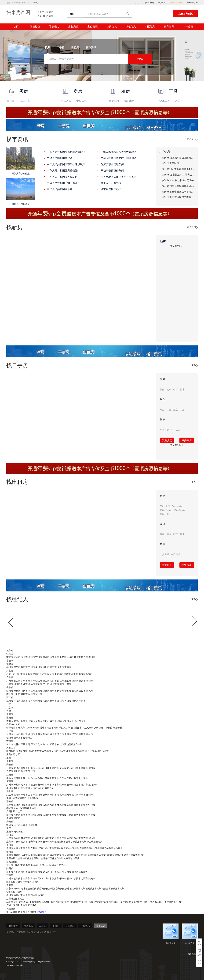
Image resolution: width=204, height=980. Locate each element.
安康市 (68, 872)
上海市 (10, 761)
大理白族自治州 (14, 858)
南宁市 (10, 815)
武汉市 (10, 795)
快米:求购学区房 (170, 163)
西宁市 (10, 889)
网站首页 (136, 3)
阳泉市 (24, 721)
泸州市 (34, 838)
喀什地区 (150, 902)
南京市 (10, 657)
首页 (16, 27)
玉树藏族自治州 (93, 889)
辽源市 (32, 744)
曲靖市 (17, 855)
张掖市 (55, 879)
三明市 (32, 667)
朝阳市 (10, 738)
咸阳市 (32, 872)
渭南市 (39, 872)
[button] (5, 55)
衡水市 (89, 674)
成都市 (10, 838)
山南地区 (35, 865)
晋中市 (53, 721)
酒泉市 (70, 879)
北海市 (39, 815)
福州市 (10, 667)
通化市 (39, 744)
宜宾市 (10, 842)
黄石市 (17, 795)
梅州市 (90, 681)
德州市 (17, 694)
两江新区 (18, 832)
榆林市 (61, 872)
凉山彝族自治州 (95, 842)
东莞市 (39, 684)
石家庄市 (11, 674)
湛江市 (61, 681)
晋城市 (39, 721)
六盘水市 (18, 848)
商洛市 (75, 872)
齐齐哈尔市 (22, 751)
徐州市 (24, 657)
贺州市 (84, 815)
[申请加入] (42, 912)
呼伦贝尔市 (64, 728)
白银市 (34, 879)
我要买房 (187, 440)
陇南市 (92, 879)
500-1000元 (178, 506)
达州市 (24, 842)
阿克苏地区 (114, 902)
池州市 (24, 771)
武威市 (48, 879)
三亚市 (17, 825)
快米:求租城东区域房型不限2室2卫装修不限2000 (178, 186)
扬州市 (77, 657)
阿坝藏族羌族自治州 (60, 842)
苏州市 (39, 657)
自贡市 (17, 838)
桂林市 (24, 815)
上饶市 (84, 778)
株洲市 (17, 805)
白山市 (46, 744)
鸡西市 (31, 751)
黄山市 (70, 768)
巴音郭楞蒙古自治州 (98, 902)
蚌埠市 (24, 768)
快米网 (22, 912)
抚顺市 (32, 734)
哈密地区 (46, 902)
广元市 (55, 838)
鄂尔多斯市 (53, 728)
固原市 (34, 895)
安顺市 (34, 848)
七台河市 (80, 751)
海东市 (17, 889)
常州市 (32, 657)
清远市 (32, 684)
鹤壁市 (48, 785)
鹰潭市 (48, 778)
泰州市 (92, 657)
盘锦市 (82, 734)
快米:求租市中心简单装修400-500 (178, 169)
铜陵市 (55, 768)
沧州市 (74, 674)
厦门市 (17, 667)
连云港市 (54, 657)
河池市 (92, 815)
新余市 (41, 778)
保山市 (32, 855)
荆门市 (53, 795)
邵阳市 (39, 805)
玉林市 (70, 815)
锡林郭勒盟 (107, 728)
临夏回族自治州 (14, 882)
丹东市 (46, 734)
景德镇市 (18, 778)
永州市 (84, 805)
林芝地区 (63, 865)
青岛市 (17, 691)
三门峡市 (93, 785)
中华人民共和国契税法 (60, 158)
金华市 (53, 701)
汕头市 (39, 681)
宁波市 (17, 701)
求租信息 (131, 27)
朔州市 (46, 721)
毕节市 (41, 848)
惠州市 (82, 681)
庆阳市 (77, 879)
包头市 (22, 728)
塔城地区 (11, 905)
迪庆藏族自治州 (72, 858)
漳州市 (46, 667)
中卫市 (41, 895)
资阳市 (46, 842)
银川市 (10, 895)
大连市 (17, 734)
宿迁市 (10, 661)
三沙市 (24, 825)
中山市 (46, 684)
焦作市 (63, 785)
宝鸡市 (24, 872)
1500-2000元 (180, 510)
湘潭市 (24, 805)
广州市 (10, 681)
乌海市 (29, 728)
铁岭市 (90, 734)
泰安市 (68, 691)
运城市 (61, 721)
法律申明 (11, 932)
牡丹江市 (90, 751)
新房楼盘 (35, 27)
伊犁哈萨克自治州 (173, 902)
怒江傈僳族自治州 (54, 858)
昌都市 (26, 865)
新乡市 (55, 785)
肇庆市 (75, 681)
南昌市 (10, 778)
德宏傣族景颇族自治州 (34, 858)
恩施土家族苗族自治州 (18, 798)
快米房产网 (18, 12)
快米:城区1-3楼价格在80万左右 (178, 180)
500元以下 (165, 506)
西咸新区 (83, 872)
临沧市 (61, 855)
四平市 (24, 744)
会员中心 (162, 3)
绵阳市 (48, 838)
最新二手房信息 (45, 12)
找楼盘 (11, 101)
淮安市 (63, 657)
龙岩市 (61, 667)
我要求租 (129, 101)
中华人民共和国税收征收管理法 (119, 152)
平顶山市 (33, 785)
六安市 (10, 771)
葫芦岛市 (18, 738)
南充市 (84, 838)
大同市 (17, 721)
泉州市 (39, 667)
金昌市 (26, 879)
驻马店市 (40, 788)
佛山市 (46, 681)
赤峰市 (36, 728)
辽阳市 (75, 734)
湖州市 (39, 701)
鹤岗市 (38, 751)
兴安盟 (97, 728)
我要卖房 (167, 440)
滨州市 (32, 694)
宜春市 (70, 778)
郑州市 (10, 785)
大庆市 (55, 751)
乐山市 (77, 838)
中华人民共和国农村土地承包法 (119, 158)
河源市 (17, 684)
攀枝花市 (25, 838)
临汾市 (75, 721)
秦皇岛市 (28, 674)
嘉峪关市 (18, 879)
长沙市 (10, 805)
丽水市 (82, 701)
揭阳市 (61, 684)
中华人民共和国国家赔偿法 (62, 171)
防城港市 (47, 815)
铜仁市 (48, 848)
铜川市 (17, 872)
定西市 (84, 879)
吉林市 (17, 744)
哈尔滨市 (11, 751)
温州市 (24, 701)
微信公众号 (149, 3)
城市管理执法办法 (111, 189)
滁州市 (77, 768)
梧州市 (32, 815)
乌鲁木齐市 (12, 902)
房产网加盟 (31, 912)
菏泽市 (39, 694)
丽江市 (46, 855)
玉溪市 (24, 855)
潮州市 (53, 684)
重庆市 (10, 832)
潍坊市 (53, 691)
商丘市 (17, 788)
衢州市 (61, 701)
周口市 (32, 788)
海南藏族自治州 (61, 889)
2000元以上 (166, 514)
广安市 (17, 842)
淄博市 (24, 691)
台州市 (75, 701)
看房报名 (54, 27)
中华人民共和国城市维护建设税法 (66, 164)
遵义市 (26, 848)
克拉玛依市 (24, 902)
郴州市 (77, 805)
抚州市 (77, 778)
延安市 (46, 872)
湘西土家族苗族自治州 (25, 808)
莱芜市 (90, 691)
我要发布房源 (185, 14)
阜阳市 (84, 768)
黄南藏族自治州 (45, 889)
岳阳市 (46, 805)
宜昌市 (32, 795)
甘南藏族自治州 (30, 882)
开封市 (17, 785)
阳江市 (24, 684)
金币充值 (31, 932)
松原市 (53, 744)
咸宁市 (82, 795)
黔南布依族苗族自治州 (111, 848)
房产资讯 (169, 27)
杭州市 (10, 701)
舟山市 (68, 701)
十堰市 (24, 795)
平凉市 (63, 879)
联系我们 (52, 932)
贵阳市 (10, 848)
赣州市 (55, 778)
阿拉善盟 (117, 728)
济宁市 (61, 691)
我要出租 (114, 101)
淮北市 (48, 768)
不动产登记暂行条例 (112, 171)
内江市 (70, 838)
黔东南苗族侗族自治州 (88, 848)
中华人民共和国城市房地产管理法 (66, 152)
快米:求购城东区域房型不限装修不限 (178, 197)
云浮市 (68, 684)
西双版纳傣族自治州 (134, 855)
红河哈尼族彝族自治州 (92, 855)
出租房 (56, 926)
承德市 (67, 674)
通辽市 (43, 728)
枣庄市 (32, 691)
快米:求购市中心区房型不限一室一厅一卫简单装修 (178, 192)
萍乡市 (26, 778)
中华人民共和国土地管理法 (62, 183)
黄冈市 (75, 795)
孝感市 (61, 795)
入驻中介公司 (176, 3)
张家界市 (62, 805)
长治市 (32, 721)
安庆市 (63, 768)
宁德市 (68, 667)
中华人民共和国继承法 (60, 189)
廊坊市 (82, 674)
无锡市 (17, 657)
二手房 (43, 926)
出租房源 (92, 27)
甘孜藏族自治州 (78, 842)
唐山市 (19, 674)
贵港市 (63, 815)
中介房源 (81, 101)
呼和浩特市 (12, 728)
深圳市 (24, 681)
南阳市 (10, 788)
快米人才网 (12, 912)
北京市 (10, 708)
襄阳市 (39, 795)
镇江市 (84, 657)
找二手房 (25, 101)
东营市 (39, 691)
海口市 (10, 825)
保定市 (51, 674)
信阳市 (24, 788)
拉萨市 (10, 865)
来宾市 (10, 818)
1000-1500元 (166, 510)
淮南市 (32, 768)
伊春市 (62, 751)
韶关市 (17, 681)
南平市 (53, 667)
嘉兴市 (32, 701)
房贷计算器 (163, 101)
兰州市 (10, 879)
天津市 (10, 714)
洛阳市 (24, 785)
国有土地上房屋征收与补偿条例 (119, 177)
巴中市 (39, 842)
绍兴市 (46, 701)
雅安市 (32, 842)
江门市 (53, 681)
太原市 (10, 721)
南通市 (46, 657)
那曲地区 (44, 865)
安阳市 (41, 785)
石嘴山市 (18, 895)
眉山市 (92, 838)
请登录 (36, 3)
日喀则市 (18, 865)
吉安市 (63, 778)
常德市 (53, 805)
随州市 (90, 795)
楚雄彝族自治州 (72, 855)
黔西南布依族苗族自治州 (64, 848)
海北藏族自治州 (29, 889)
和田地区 (159, 902)
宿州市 (92, 768)
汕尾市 (10, 684)
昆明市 (10, 855)
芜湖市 (17, 768)
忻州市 (68, 721)
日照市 (82, 691)
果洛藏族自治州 (77, 889)
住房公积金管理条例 (112, 164)
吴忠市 (26, 895)
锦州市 (53, 734)
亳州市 (17, 771)
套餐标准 (21, 932)
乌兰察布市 (88, 728)
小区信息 (150, 27)
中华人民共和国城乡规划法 (62, 177)
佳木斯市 (71, 751)
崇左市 (17, 818)
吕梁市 (82, 721)
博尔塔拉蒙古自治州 (77, 902)
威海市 (75, 691)
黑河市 (98, 751)
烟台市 (46, 691)
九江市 (34, 778)
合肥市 (10, 768)
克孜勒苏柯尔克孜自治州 (132, 902)
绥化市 (105, 751)
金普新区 (28, 738)
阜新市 (68, 734)
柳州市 (17, 815)
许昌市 (77, 785)
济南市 (10, 691)
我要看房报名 (177, 246)
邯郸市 (36, 674)
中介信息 (188, 27)
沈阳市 (10, 734)
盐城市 (70, 657)
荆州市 (68, 795)
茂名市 (68, 681)
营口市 (61, 734)
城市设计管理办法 (111, 183)
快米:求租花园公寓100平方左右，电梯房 (178, 175)
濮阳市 (70, 785)
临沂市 (10, 694)
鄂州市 (46, 795)
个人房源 (66, 101)
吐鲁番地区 (35, 902)
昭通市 (39, 855)
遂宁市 (63, 838)
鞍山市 (24, 734)
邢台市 (43, 674)
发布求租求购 (192, 3)
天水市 (41, 879)
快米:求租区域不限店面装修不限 (178, 158)
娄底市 (10, 808)
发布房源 (101, 926)
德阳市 (41, 838)
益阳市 (70, 805)
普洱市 (53, 855)
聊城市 (24, 694)
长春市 (10, 744)
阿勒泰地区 (22, 905)
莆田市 (24, 667)
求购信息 (112, 27)
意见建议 (41, 932)
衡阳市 (32, 805)
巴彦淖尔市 (76, 728)
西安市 (10, 872)
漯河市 (84, 785)
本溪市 (39, 734)
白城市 (61, 744)
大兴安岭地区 (13, 755)
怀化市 (92, 805)
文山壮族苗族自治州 (113, 855)
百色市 (77, 815)
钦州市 (55, 815)
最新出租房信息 (45, 16)
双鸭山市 (47, 751)
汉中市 (53, 872)
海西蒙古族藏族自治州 (113, 889)
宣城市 (32, 771)
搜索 (140, 59)
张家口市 (59, 674)
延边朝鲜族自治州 (73, 744)
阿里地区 (54, 865)
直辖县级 (49, 788)
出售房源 (73, 27)
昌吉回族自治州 (59, 902)
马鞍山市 (40, 768)
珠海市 (32, 681)
